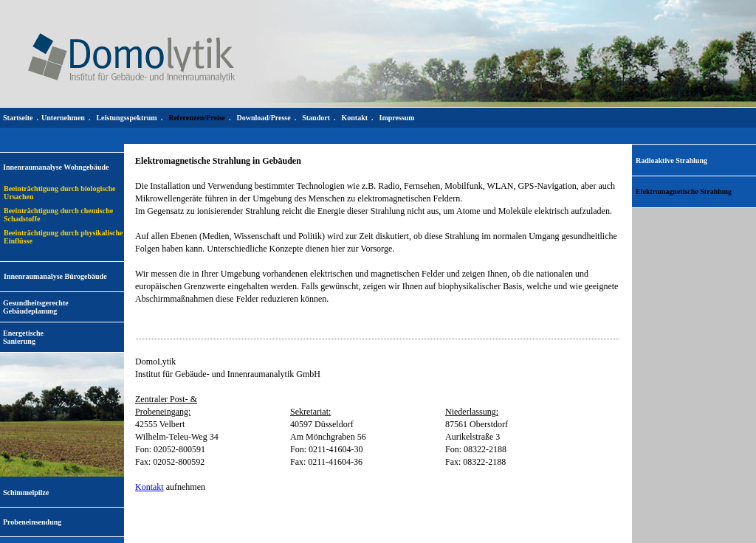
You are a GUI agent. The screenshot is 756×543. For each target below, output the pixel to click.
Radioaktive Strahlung (671, 160)
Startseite (18, 118)
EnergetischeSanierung (23, 337)
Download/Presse (264, 118)
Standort (316, 118)
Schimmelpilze (26, 492)
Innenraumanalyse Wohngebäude (56, 167)
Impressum (397, 118)
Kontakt (150, 487)
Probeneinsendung (32, 522)
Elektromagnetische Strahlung (684, 191)
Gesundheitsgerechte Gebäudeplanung (36, 307)
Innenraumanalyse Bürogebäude (55, 276)
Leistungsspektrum (126, 118)
